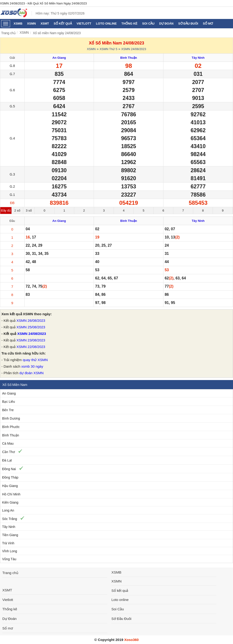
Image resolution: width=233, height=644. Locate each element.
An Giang (9, 393)
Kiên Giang (10, 502)
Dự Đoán (166, 24)
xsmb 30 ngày (32, 366)
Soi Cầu (148, 24)
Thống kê (129, 24)
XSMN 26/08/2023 (31, 320)
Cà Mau (8, 443)
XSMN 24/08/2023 (134, 49)
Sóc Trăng (10, 519)
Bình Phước (11, 427)
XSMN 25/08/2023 (31, 327)
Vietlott (84, 24)
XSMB (18, 24)
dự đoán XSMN (31, 373)
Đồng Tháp (10, 477)
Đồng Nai (9, 469)
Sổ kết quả (63, 24)
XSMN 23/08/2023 (31, 340)
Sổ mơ (208, 24)
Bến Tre (8, 410)
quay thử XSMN (35, 360)
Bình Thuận (11, 435)
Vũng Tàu (9, 559)
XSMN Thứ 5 (108, 49)
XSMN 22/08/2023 (31, 347)
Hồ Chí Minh (11, 494)
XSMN (32, 24)
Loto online (106, 24)
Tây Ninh (9, 527)
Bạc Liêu (9, 402)
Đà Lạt (7, 460)
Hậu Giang (10, 486)
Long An (8, 510)
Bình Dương (11, 418)
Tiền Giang (10, 535)
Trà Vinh (8, 543)
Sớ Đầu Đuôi (188, 24)
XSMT (45, 24)
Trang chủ (8, 33)
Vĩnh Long (10, 551)
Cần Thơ (9, 452)
